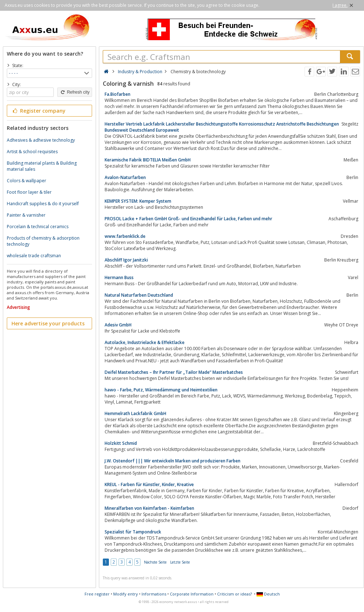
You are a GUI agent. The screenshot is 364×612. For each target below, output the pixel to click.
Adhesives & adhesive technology (41, 140)
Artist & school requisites (32, 152)
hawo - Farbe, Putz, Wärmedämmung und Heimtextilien (161, 390)
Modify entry (126, 594)
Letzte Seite (180, 562)
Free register (97, 594)
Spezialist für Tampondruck (133, 532)
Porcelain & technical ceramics (38, 227)
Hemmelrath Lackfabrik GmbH (135, 413)
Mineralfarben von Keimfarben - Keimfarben (149, 508)
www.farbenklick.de (125, 236)
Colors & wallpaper (27, 181)
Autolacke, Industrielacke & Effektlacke (145, 342)
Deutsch (268, 594)
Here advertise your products (48, 323)
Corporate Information (192, 594)
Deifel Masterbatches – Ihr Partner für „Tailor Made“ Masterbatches (174, 372)
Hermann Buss (119, 277)
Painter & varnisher (26, 215)
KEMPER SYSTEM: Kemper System (138, 201)
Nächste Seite (155, 562)
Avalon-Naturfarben (125, 177)
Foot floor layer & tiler (29, 192)
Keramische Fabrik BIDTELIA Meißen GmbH (148, 160)
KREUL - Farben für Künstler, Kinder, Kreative (149, 484)
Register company (39, 111)
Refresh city (75, 92)
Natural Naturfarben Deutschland (139, 295)
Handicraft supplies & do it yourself (43, 204)
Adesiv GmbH (118, 325)
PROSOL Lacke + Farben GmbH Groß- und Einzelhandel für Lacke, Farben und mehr (188, 219)
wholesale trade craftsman (34, 256)
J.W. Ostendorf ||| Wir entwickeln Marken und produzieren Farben (173, 461)
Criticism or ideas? (234, 594)
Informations (154, 594)
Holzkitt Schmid (121, 443)
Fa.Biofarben (118, 94)
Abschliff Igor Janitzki (126, 260)
